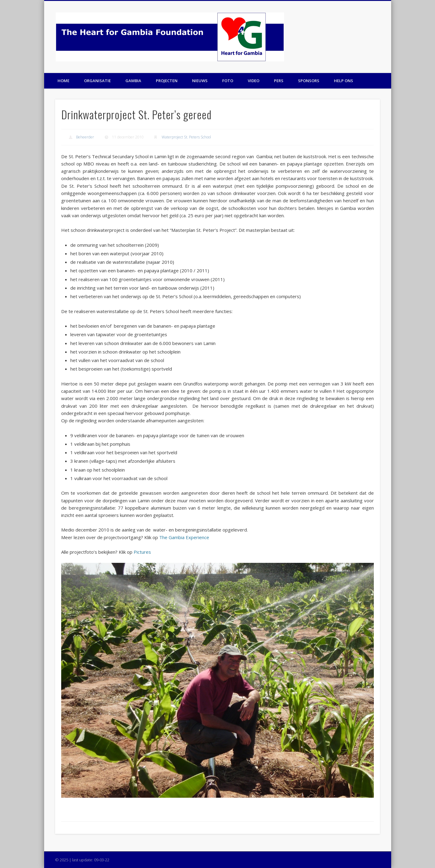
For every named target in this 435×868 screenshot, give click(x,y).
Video (254, 81)
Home (63, 81)
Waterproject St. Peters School (186, 137)
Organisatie (97, 81)
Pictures (142, 552)
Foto (228, 81)
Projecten (167, 81)
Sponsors (309, 81)
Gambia (133, 81)
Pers (279, 81)
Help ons (344, 81)
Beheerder (85, 137)
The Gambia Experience (184, 537)
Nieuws (200, 81)
